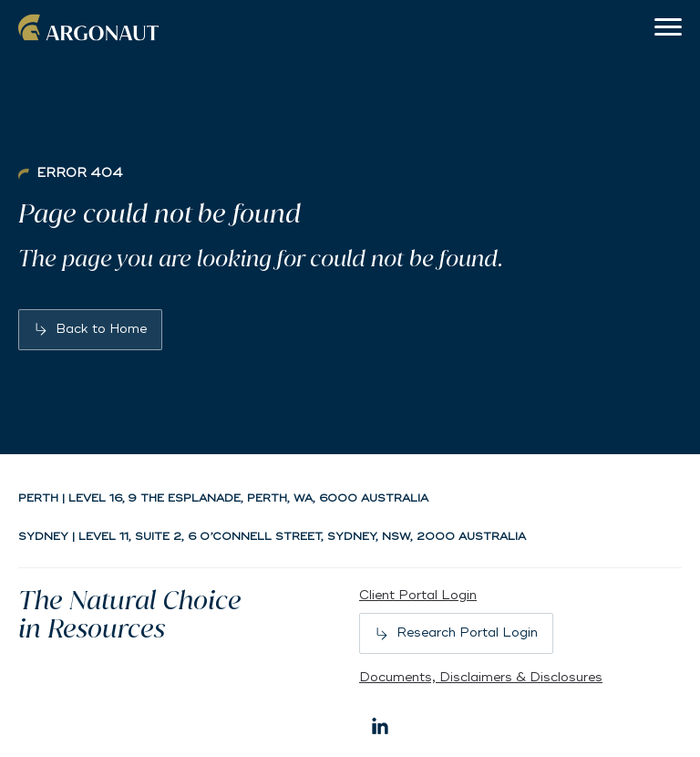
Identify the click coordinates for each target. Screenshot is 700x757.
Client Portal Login (418, 595)
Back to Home (101, 329)
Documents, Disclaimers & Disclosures (481, 677)
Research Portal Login (467, 633)
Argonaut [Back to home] (91, 27)
